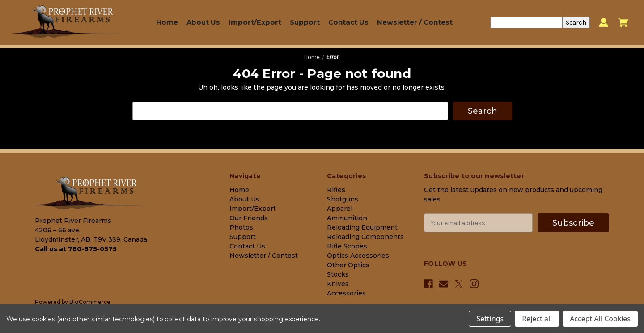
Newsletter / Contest (415, 22)
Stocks (338, 274)
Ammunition (347, 218)
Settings (490, 319)
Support (305, 22)
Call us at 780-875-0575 (76, 249)
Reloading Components (365, 237)
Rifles (336, 190)
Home (167, 22)
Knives (338, 284)
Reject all (537, 319)
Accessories (346, 293)
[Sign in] (604, 23)
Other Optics (348, 265)
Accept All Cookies (600, 319)
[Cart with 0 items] (623, 22)
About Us (203, 22)
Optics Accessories (358, 256)
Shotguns (343, 199)
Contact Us (348, 22)
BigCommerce (90, 302)
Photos (241, 227)
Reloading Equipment (362, 227)
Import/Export (255, 22)
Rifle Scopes (347, 246)
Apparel (340, 209)
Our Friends (249, 218)
